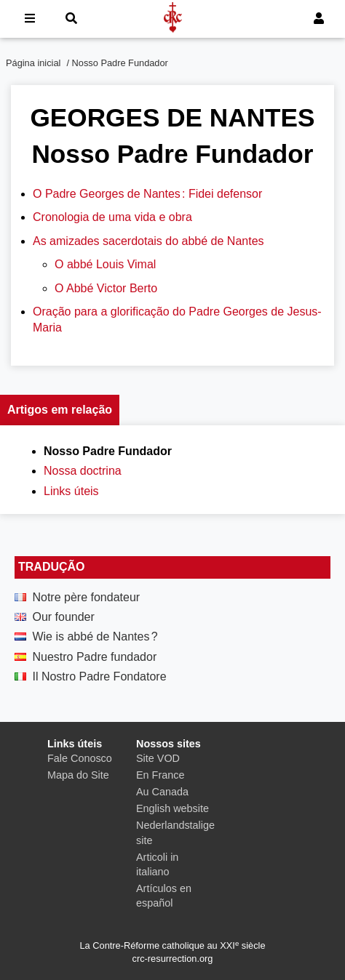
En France (160, 775)
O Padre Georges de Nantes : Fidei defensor (147, 194)
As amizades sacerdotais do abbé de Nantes (148, 241)
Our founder (63, 617)
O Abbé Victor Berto (106, 288)
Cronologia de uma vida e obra (112, 217)
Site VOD (158, 758)
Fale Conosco (80, 758)
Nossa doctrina (83, 471)
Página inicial (33, 63)
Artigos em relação (60, 410)
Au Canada (162, 792)
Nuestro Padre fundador (94, 657)
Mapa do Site (78, 775)
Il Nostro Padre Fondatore (99, 676)
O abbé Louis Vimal (105, 264)
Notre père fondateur (86, 597)
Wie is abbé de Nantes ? (95, 636)
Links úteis (71, 491)
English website (172, 808)
